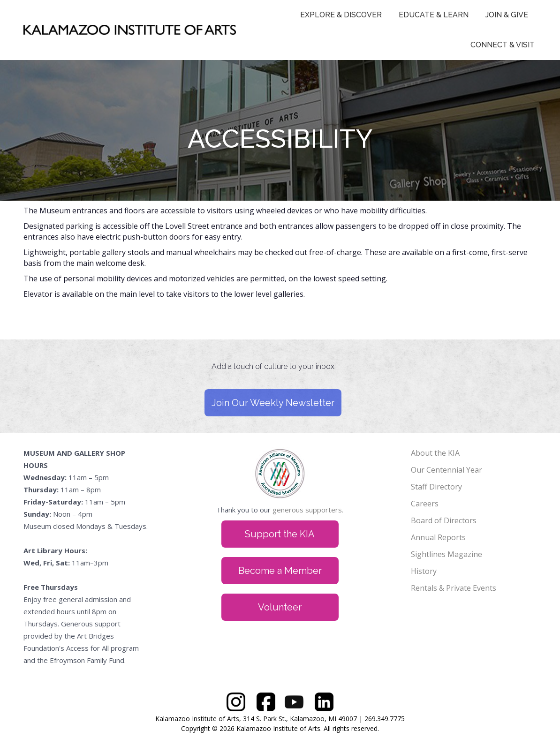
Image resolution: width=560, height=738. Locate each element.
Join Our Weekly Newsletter (273, 403)
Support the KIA (280, 534)
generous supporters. (308, 510)
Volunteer (280, 607)
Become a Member (280, 571)
